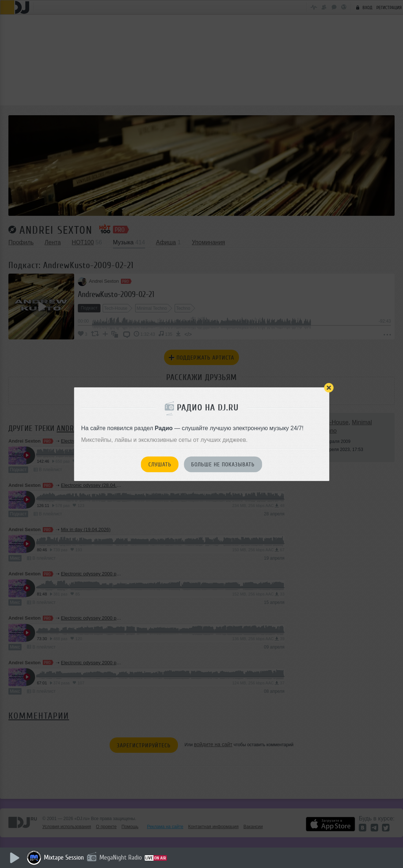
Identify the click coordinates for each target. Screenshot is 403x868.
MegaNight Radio (121, 857)
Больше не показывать (223, 465)
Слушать (160, 465)
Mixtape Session (65, 857)
